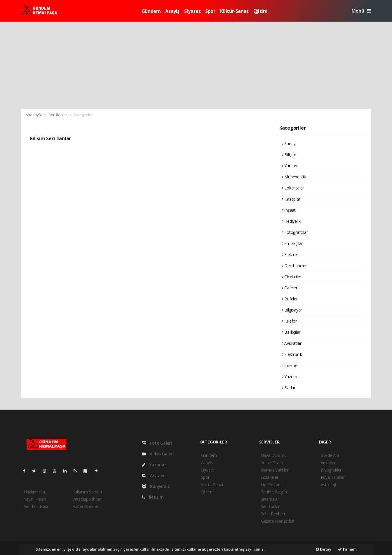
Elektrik (290, 254)
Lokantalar (293, 188)
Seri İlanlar (58, 115)
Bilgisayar (292, 310)
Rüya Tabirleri (333, 477)
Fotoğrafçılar (295, 232)
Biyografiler (331, 470)
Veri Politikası (36, 506)
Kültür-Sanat (234, 11)
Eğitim (261, 11)
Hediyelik (291, 221)
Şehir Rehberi (273, 514)
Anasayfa (34, 115)
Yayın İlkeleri (35, 499)
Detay (324, 549)
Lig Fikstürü (271, 484)
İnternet (290, 365)
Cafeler (290, 288)
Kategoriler (83, 115)
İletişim (153, 497)
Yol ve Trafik (272, 463)
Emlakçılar (292, 243)
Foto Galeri (157, 443)
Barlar (289, 388)
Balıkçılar (291, 332)
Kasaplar (291, 199)
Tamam (347, 549)
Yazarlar (154, 465)
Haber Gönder (85, 506)
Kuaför (289, 321)
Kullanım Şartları (87, 492)
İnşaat (289, 210)
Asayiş (172, 11)
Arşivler (153, 475)
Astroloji (328, 484)
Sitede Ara (330, 455)
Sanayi (289, 143)
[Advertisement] (196, 65)
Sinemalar (270, 499)
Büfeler (290, 299)
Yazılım (290, 376)
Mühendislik (294, 177)
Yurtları (290, 166)
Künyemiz (156, 486)
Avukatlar (292, 343)
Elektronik (292, 354)
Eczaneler (270, 477)
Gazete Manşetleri (278, 521)
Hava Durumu (274, 455)
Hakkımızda (34, 492)
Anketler (328, 463)
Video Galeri (158, 454)
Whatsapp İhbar (87, 499)
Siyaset (192, 11)
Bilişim (289, 155)
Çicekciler (292, 277)
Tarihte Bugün (274, 492)
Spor (210, 11)
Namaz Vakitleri (275, 470)
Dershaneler (295, 266)
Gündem (151, 11)
